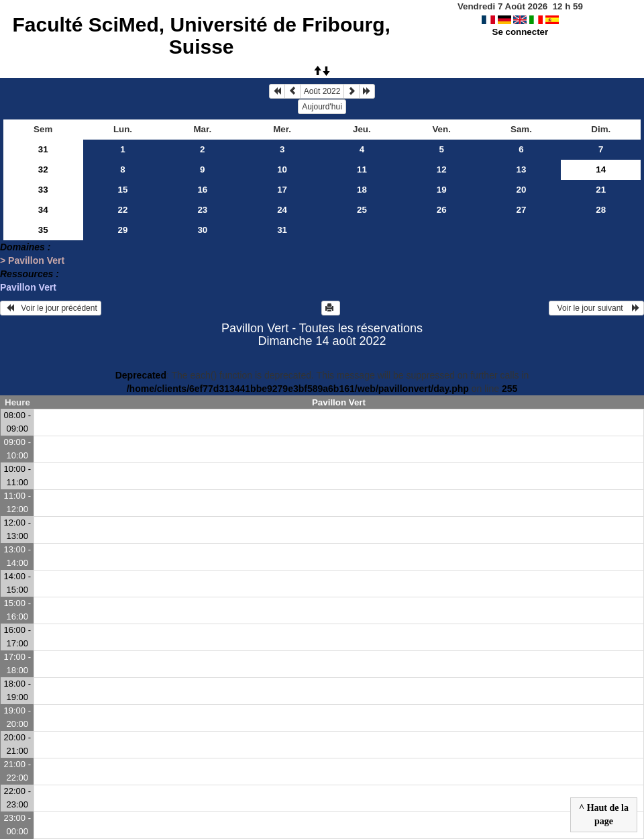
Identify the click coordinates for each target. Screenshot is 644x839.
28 (601, 210)
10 (282, 169)
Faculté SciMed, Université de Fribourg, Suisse (201, 36)
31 (43, 149)
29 (123, 230)
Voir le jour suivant (596, 308)
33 (43, 190)
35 (43, 230)
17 (282, 190)
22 (123, 210)
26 (442, 210)
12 (442, 169)
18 (362, 190)
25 (362, 210)
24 (282, 210)
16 (202, 190)
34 (43, 210)
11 (362, 169)
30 (202, 230)
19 (442, 190)
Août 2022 (322, 91)
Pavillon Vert (28, 287)
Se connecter (521, 32)
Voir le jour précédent (51, 308)
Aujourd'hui (322, 107)
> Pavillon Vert (32, 260)
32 (43, 169)
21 (601, 190)
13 (522, 169)
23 (202, 210)
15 (123, 190)
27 (522, 210)
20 (522, 190)
